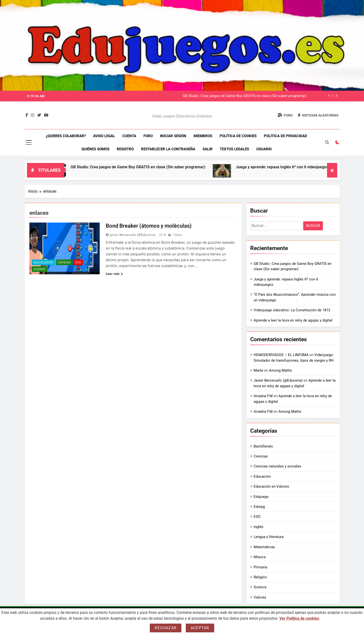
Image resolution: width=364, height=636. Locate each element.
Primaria (260, 567)
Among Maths (280, 370)
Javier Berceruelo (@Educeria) (133, 235)
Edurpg (259, 507)
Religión (260, 577)
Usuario (264, 149)
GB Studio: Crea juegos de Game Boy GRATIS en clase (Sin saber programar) (244, 96)
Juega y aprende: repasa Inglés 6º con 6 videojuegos (290, 167)
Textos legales (234, 149)
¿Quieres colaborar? (66, 136)
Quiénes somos (95, 149)
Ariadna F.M (263, 396)
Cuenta (129, 136)
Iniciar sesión (173, 136)
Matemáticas (264, 547)
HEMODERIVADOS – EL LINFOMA (281, 355)
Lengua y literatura (269, 537)
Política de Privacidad (285, 136)
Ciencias (64, 262)
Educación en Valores (271, 486)
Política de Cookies (238, 136)
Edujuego (261, 497)
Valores (260, 597)
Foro (148, 136)
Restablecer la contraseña (168, 149)
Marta (258, 370)
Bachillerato (43, 262)
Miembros (203, 136)
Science (40, 269)
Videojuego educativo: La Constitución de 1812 (292, 310)
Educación (262, 476)
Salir (208, 149)
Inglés (258, 527)
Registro (125, 149)
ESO (78, 262)
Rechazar (166, 628)
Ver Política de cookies (299, 618)
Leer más (114, 274)
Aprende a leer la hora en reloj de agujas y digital (293, 320)
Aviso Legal (104, 136)
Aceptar (200, 628)
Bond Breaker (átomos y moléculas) (149, 226)
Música (260, 557)
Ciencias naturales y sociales (277, 466)
